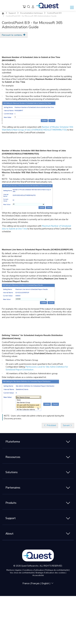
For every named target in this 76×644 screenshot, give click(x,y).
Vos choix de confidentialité (22, 573)
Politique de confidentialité (57, 570)
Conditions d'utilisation (34, 570)
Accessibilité (38, 575)
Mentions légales (14, 570)
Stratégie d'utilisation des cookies (51, 573)
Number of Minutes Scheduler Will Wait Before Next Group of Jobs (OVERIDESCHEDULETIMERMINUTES (38, 128)
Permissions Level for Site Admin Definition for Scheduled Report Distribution (37, 368)
